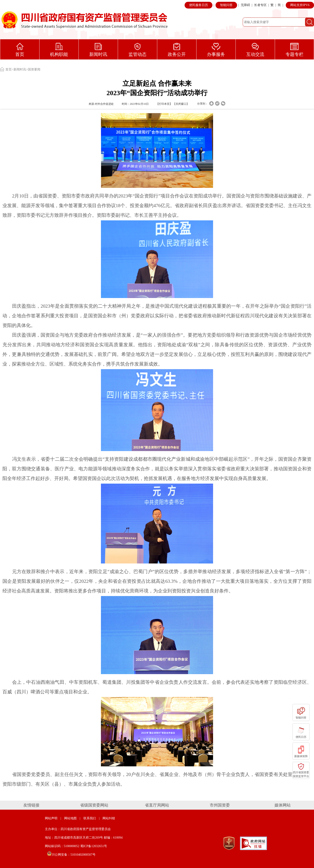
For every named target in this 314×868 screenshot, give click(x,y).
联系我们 (90, 818)
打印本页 (164, 104)
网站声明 (51, 818)
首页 (9, 69)
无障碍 (245, 5)
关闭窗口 (181, 104)
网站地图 (70, 818)
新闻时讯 (20, 69)
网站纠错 (109, 818)
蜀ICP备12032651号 (94, 846)
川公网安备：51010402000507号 (71, 855)
